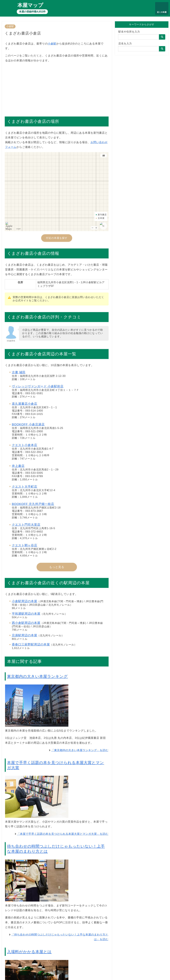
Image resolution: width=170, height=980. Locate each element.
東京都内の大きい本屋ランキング (37, 676)
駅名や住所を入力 (129, 32)
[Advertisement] (57, 88)
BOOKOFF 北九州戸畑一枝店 (33, 504)
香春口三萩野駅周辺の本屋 (31, 644)
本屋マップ (30, 5)
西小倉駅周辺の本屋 (26, 623)
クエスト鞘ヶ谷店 (25, 545)
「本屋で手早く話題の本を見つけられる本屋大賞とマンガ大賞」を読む (63, 834)
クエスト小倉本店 (25, 445)
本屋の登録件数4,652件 (32, 12)
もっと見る (57, 567)
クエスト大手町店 (25, 487)
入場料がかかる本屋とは (29, 952)
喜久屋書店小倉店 (25, 404)
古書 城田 (19, 372)
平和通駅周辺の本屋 (26, 614)
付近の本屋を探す (57, 238)
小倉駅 (10, 26)
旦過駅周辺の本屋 (25, 635)
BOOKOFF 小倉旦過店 (28, 424)
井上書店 (18, 466)
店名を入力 (125, 43)
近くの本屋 (162, 12)
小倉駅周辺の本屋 (25, 601)
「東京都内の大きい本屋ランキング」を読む (80, 750)
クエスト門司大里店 (26, 525)
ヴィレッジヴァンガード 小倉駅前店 (38, 386)
